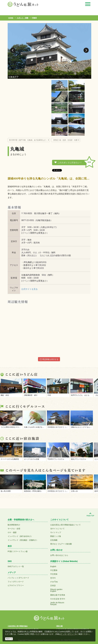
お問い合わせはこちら (59, 555)
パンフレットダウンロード (18, 578)
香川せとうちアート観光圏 (61, 544)
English (53, 566)
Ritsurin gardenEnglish (56, 590)
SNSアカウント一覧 (16, 566)
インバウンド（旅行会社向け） (20, 536)
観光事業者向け (14, 525)
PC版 (10, 551)
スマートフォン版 (20, 551)
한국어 (53, 578)
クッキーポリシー (68, 634)
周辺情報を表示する (49, 359)
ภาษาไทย (54, 582)
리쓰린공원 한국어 (58, 599)
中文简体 (54, 574)
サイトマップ (56, 532)
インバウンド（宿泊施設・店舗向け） (23, 540)
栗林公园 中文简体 (58, 595)
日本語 (53, 586)
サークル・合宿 (14, 529)
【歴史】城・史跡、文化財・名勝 (65, 140)
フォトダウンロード (16, 582)
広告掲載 (54, 540)
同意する (9, 639)
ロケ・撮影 (12, 532)
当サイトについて (57, 529)
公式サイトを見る (29, 289)
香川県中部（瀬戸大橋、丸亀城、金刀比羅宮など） (28, 140)
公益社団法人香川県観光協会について (65, 525)
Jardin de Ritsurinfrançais (57, 603)
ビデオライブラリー (16, 585)
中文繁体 (54, 570)
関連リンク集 (56, 536)
